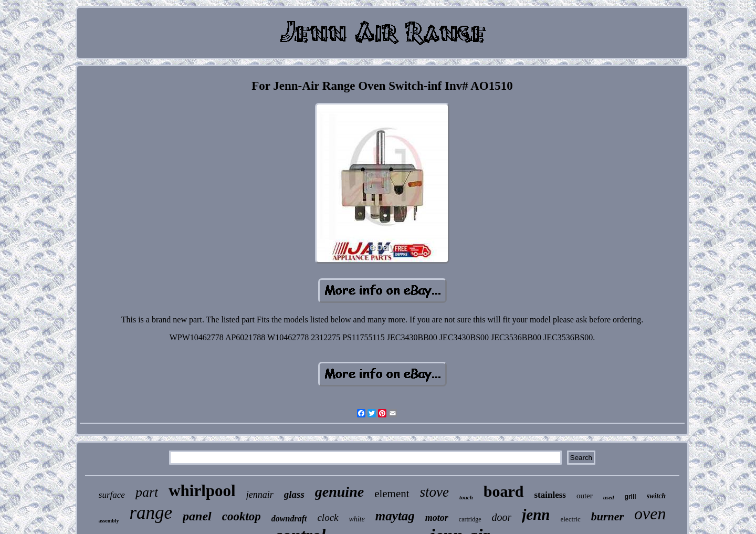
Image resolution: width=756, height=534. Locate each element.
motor (437, 518)
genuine (339, 492)
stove (434, 492)
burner (607, 516)
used (609, 497)
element (392, 494)
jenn (536, 515)
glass (294, 494)
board (504, 491)
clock (328, 517)
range (151, 513)
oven (650, 514)
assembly (109, 521)
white (357, 519)
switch (657, 496)
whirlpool (202, 491)
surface (112, 495)
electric (570, 519)
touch (466, 497)
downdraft (289, 519)
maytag (395, 516)
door (502, 517)
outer (585, 496)
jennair (260, 495)
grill (631, 497)
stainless (550, 495)
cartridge (470, 519)
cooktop (241, 516)
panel (197, 516)
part (147, 492)
